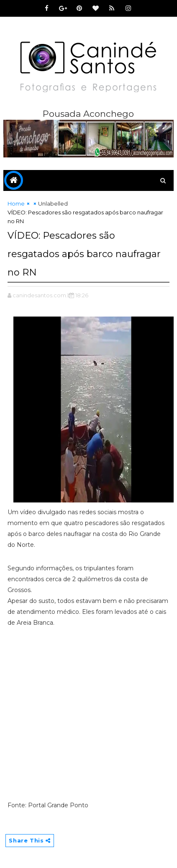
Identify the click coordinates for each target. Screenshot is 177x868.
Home (16, 203)
